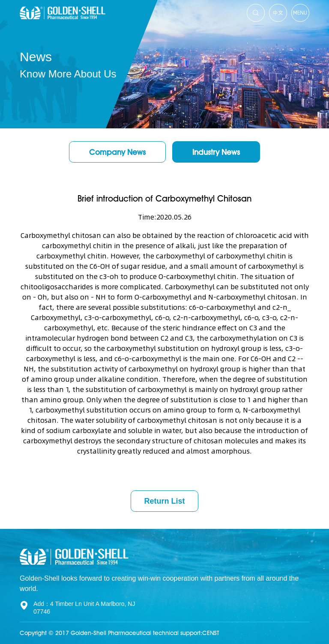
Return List (164, 501)
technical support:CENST (186, 633)
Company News (117, 152)
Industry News (216, 152)
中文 (278, 13)
